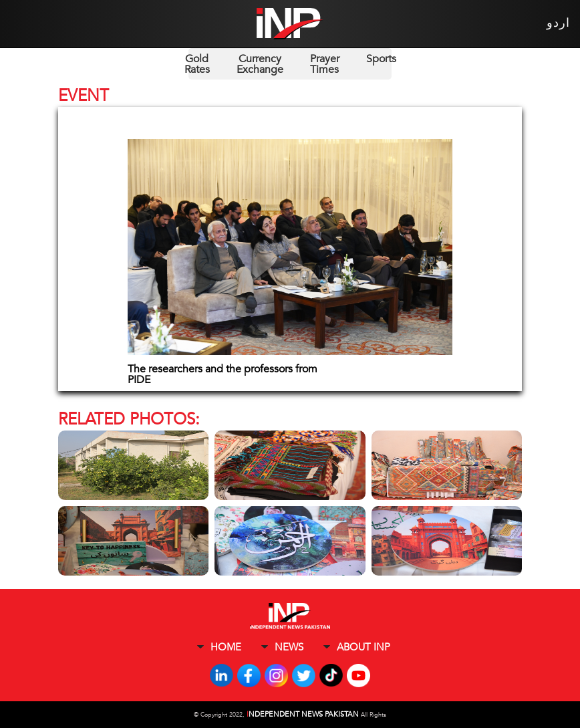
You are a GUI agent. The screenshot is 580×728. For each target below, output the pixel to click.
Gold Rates (197, 64)
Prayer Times (325, 64)
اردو (558, 23)
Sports (381, 59)
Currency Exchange (260, 64)
